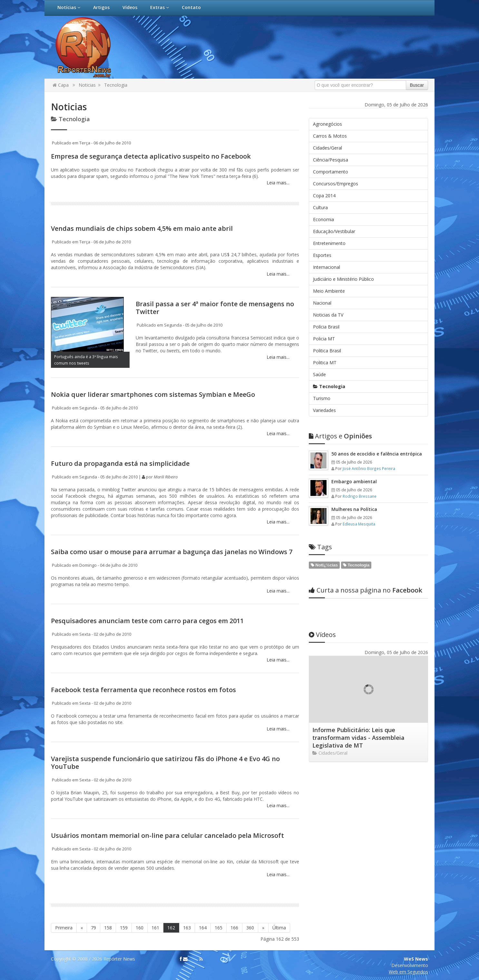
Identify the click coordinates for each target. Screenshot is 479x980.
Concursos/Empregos (336, 184)
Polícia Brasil (326, 327)
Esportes (322, 255)
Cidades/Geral (327, 148)
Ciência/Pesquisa (331, 160)
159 (124, 928)
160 (140, 928)
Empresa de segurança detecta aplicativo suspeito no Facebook (151, 156)
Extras (160, 7)
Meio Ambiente (329, 291)
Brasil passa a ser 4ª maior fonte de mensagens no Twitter (215, 308)
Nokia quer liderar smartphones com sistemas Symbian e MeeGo (153, 394)
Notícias (69, 7)
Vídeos (130, 7)
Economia (323, 219)
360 (250, 928)
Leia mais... (277, 183)
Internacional (327, 267)
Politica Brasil (327, 351)
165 (219, 928)
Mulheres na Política (354, 509)
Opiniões (340, 436)
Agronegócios (327, 124)
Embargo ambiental (354, 481)
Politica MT (325, 363)
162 (171, 928)
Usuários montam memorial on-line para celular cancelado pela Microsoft (167, 835)
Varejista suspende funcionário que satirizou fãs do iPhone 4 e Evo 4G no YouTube (165, 763)
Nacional (322, 303)
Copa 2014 (324, 196)
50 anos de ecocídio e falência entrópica (377, 454)
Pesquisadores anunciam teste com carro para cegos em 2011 (147, 621)
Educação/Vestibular (334, 231)
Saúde (319, 374)
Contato (191, 7)
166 (234, 928)
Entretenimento (329, 243)
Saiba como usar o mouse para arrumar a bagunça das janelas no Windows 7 (172, 552)
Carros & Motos (330, 136)
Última (279, 928)
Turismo (322, 398)
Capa (61, 85)
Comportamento (331, 172)
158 (108, 928)
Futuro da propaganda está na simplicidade (120, 463)
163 (187, 928)
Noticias (87, 85)
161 (155, 928)
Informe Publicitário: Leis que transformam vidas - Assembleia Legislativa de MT (358, 738)
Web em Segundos (408, 972)
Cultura (320, 207)
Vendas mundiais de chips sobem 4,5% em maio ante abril (142, 228)
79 (93, 928)
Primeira (64, 928)
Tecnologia (116, 85)
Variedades (324, 410)
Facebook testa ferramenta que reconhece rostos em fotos (143, 690)
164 (203, 928)
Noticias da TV (328, 315)
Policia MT (324, 339)
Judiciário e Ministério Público (343, 279)
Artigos (101, 7)
